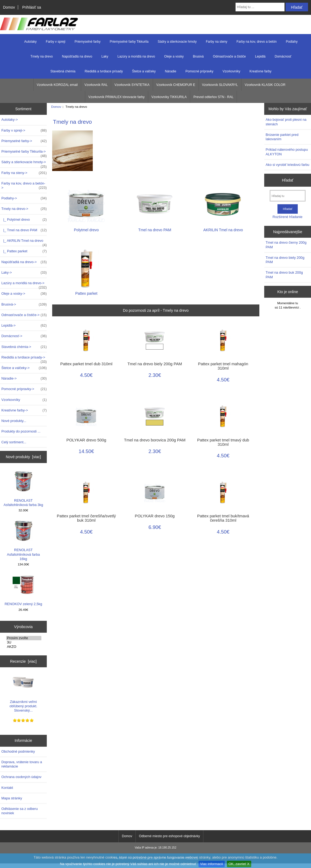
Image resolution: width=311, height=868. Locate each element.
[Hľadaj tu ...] (260, 7)
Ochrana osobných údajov (21, 777)
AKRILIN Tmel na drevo (223, 228)
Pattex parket (86, 291)
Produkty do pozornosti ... (21, 431)
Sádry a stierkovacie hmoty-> (24, 163)
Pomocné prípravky (199, 71)
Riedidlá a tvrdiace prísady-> (24, 359)
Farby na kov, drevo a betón (257, 42)
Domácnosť (283, 56)
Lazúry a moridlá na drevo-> (24, 284)
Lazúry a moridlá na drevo (136, 56)
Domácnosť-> (24, 336)
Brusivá (198, 56)
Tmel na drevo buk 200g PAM (284, 275)
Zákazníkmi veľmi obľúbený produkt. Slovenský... (23, 692)
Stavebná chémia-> (24, 347)
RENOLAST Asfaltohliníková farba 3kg (23, 489)
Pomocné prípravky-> (24, 389)
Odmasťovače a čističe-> (24, 315)
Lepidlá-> (24, 326)
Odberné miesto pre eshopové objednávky (169, 836)
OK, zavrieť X (239, 864)
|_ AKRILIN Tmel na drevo (24, 242)
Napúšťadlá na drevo (77, 56)
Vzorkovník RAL (96, 85)
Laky (105, 56)
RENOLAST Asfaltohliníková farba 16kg (23, 540)
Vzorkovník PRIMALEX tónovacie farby (117, 97)
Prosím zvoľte (24, 638)
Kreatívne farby (260, 71)
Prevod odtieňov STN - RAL (213, 97)
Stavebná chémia (63, 71)
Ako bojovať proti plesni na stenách (286, 122)
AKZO (24, 647)
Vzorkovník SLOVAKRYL (220, 85)
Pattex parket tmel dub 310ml (86, 364)
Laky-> (24, 273)
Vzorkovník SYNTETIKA (132, 85)
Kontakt (7, 788)
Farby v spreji (56, 42)
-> (24, 209)
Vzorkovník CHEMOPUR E (176, 85)
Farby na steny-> (24, 173)
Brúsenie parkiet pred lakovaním (282, 137)
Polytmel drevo (86, 228)
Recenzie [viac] (23, 661)
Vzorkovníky (231, 71)
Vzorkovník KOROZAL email (57, 85)
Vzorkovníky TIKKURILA (169, 97)
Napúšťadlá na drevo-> (24, 262)
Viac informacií (212, 864)
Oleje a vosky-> (24, 294)
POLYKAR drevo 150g (155, 516)
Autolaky (31, 42)
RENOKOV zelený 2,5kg (23, 590)
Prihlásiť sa (32, 7)
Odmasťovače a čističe (229, 56)
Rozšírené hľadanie (288, 217)
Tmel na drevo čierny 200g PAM (286, 245)
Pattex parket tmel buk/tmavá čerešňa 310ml (223, 518)
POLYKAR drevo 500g (86, 440)
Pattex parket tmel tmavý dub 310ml (223, 442)
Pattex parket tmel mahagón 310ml (223, 366)
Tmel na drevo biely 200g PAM (155, 364)
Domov (9, 7)
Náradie (171, 71)
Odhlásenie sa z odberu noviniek (20, 811)
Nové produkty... (14, 421)
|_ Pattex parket (24, 251)
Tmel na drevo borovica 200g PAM (155, 440)
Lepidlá (260, 56)
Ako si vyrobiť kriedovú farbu (287, 165)
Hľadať (288, 180)
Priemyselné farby (88, 42)
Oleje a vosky (174, 56)
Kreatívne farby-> (24, 410)
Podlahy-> (24, 198)
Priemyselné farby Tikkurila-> (24, 153)
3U (24, 642)
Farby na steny (216, 42)
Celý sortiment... (14, 442)
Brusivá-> (24, 304)
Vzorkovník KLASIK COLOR (265, 85)
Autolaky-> (10, 120)
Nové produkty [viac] (23, 457)
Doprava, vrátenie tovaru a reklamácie (22, 764)
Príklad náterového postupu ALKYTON (287, 152)
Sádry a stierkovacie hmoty (177, 42)
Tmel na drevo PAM (155, 228)
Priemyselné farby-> (24, 141)
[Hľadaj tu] (288, 196)
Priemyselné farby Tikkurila (129, 42)
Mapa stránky (12, 798)
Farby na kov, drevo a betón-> (24, 186)
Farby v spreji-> (24, 130)
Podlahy (292, 42)
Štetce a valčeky (144, 71)
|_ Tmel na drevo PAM (24, 230)
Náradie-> (24, 378)
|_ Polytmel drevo (24, 220)
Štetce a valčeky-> (24, 368)
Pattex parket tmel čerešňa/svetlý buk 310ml (86, 518)
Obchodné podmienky (18, 751)
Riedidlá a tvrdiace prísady (104, 71)
